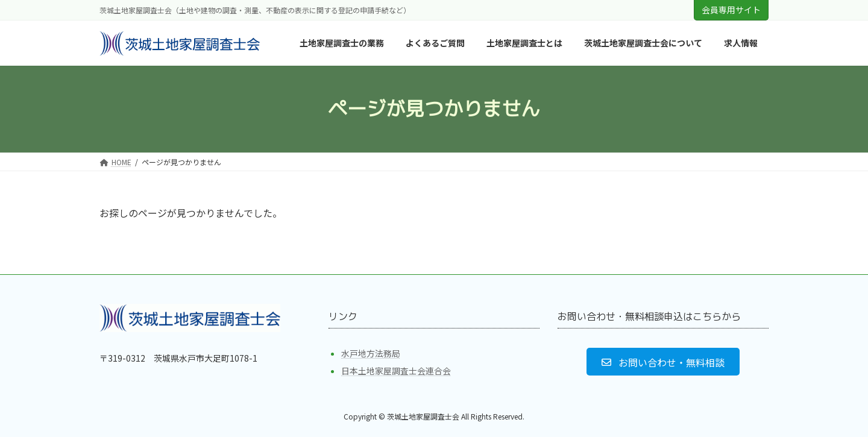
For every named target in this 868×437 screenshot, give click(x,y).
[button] (663, 362)
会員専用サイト (731, 10)
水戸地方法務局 (371, 353)
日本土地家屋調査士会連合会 (396, 371)
